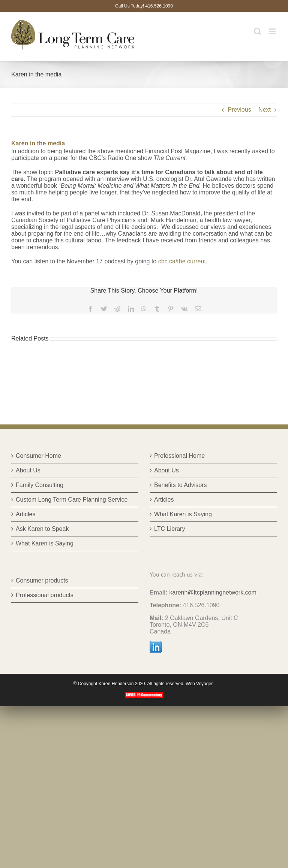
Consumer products (42, 580)
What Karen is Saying (45, 543)
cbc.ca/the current (182, 261)
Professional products (45, 595)
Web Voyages (199, 684)
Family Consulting (40, 485)
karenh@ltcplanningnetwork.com (213, 592)
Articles (25, 514)
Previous (239, 110)
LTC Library (169, 529)
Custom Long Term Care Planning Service (72, 500)
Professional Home (179, 456)
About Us (28, 470)
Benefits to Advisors (181, 485)
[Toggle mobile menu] (273, 31)
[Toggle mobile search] (258, 31)
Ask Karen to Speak (42, 529)
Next (265, 110)
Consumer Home (38, 456)
